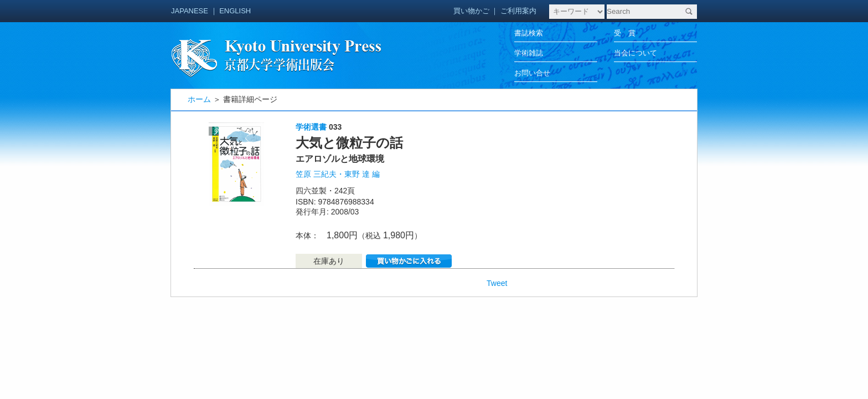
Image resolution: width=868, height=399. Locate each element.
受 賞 (625, 33)
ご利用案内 (518, 11)
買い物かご (471, 11)
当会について (635, 53)
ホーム (199, 99)
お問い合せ (532, 73)
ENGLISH (235, 11)
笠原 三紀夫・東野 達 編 (338, 174)
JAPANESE (190, 11)
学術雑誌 (529, 53)
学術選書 (311, 127)
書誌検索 (529, 33)
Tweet (497, 283)
